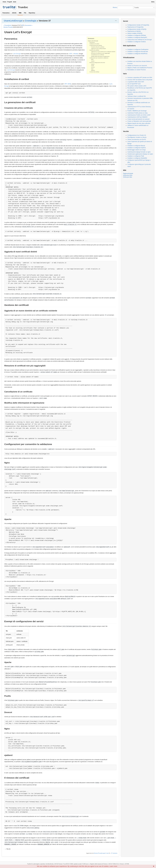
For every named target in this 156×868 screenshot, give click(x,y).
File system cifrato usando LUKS (137, 86)
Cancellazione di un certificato (98, 55)
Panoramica (6, 13)
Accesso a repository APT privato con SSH (140, 78)
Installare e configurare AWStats (137, 35)
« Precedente (7, 25)
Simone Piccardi (8, 27)
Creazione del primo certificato (98, 47)
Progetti (10, 2)
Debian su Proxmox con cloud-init (137, 66)
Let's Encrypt (17, 54)
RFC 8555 (68, 84)
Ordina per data (128, 177)
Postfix (93, 66)
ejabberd (93, 70)
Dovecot (93, 67)
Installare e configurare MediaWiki (137, 158)
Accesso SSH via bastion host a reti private (140, 80)
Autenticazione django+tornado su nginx (139, 152)
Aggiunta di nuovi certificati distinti (98, 49)
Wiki (20, 13)
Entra (153, 2)
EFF (71, 54)
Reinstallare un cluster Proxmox (137, 70)
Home (4, 2)
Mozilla (76, 54)
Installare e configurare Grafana (137, 42)
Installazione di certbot (94, 44)
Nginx (92, 59)
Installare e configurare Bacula (136, 146)
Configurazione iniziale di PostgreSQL (138, 25)
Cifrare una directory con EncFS (137, 139)
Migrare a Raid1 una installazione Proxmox (140, 68)
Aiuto (15, 2)
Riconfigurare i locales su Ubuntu (137, 137)
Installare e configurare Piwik (136, 156)
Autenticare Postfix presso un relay (137, 113)
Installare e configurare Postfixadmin (138, 49)
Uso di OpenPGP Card (134, 84)
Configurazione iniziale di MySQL (137, 29)
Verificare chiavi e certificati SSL (137, 96)
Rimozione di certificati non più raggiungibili (100, 53)
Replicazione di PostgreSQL (136, 27)
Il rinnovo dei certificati (94, 72)
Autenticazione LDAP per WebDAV (137, 117)
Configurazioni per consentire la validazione (99, 58)
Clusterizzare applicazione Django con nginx (140, 154)
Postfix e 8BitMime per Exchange (137, 111)
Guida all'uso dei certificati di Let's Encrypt (140, 40)
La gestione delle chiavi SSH (136, 82)
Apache (93, 61)
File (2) (8, 849)
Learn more (113, 866)
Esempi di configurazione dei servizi (97, 63)
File (25, 13)
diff (23, 25)
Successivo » (29, 25)
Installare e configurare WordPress (137, 54)
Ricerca (115, 7)
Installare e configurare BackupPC (137, 37)
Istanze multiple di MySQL (135, 33)
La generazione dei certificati (96, 45)
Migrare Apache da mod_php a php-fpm (139, 123)
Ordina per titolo (128, 175)
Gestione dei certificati (94, 50)
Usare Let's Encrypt (93, 41)
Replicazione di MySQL (134, 31)
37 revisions (114, 853)
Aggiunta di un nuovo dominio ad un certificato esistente (103, 52)
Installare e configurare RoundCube (138, 52)
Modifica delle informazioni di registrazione (100, 56)
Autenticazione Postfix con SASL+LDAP (139, 115)
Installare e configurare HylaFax (137, 148)
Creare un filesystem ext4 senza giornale (139, 121)
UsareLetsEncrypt (13, 21)
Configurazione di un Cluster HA (137, 135)
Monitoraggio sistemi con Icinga (136, 150)
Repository (32, 13)
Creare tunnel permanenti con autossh (138, 119)
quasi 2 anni (106, 853)
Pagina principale (128, 173)
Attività (14, 13)
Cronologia (31, 21)
